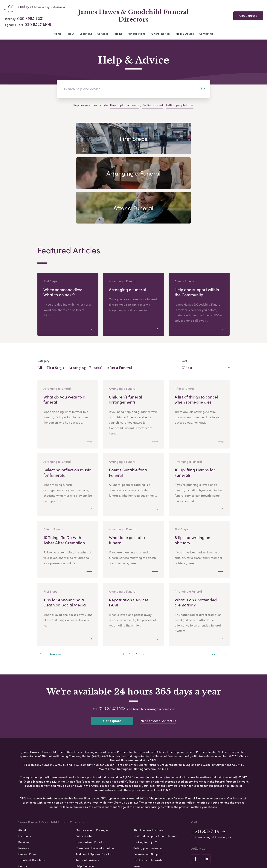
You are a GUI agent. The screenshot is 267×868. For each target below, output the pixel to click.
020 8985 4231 (30, 19)
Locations (86, 34)
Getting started (153, 105)
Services (103, 34)
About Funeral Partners (148, 768)
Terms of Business (87, 798)
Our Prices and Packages (92, 768)
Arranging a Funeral (85, 307)
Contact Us (206, 34)
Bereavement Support (148, 792)
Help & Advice (185, 34)
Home (58, 34)
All (40, 307)
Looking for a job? (145, 780)
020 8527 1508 (38, 25)
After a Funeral (119, 307)
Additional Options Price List (94, 792)
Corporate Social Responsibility (117, 856)
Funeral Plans (137, 34)
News (137, 804)
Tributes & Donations (32, 798)
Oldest (206, 307)
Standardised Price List (91, 780)
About (70, 34)
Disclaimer (136, 850)
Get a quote (248, 16)
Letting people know (180, 105)
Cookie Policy (116, 850)
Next (219, 593)
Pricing (118, 34)
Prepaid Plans (27, 792)
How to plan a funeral (125, 105)
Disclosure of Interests (148, 798)
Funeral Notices (161, 34)
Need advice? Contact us (158, 660)
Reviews (24, 786)
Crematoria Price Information (95, 786)
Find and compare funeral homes (155, 774)
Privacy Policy (95, 850)
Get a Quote (84, 774)
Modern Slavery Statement (164, 850)
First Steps (55, 307)
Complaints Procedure (156, 856)
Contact (23, 804)
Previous (50, 593)
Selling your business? (148, 786)
